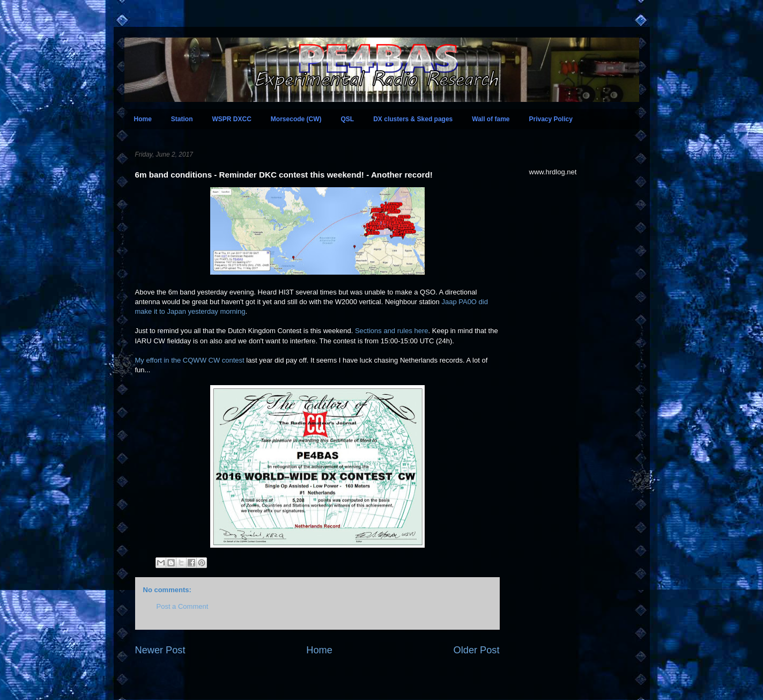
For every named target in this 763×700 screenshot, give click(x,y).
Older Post (477, 650)
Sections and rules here (392, 331)
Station (182, 119)
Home (143, 119)
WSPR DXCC (232, 119)
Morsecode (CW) (296, 119)
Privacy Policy (551, 119)
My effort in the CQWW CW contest (190, 360)
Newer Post (160, 650)
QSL (348, 119)
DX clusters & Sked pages (413, 119)
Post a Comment (183, 606)
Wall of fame (491, 119)
